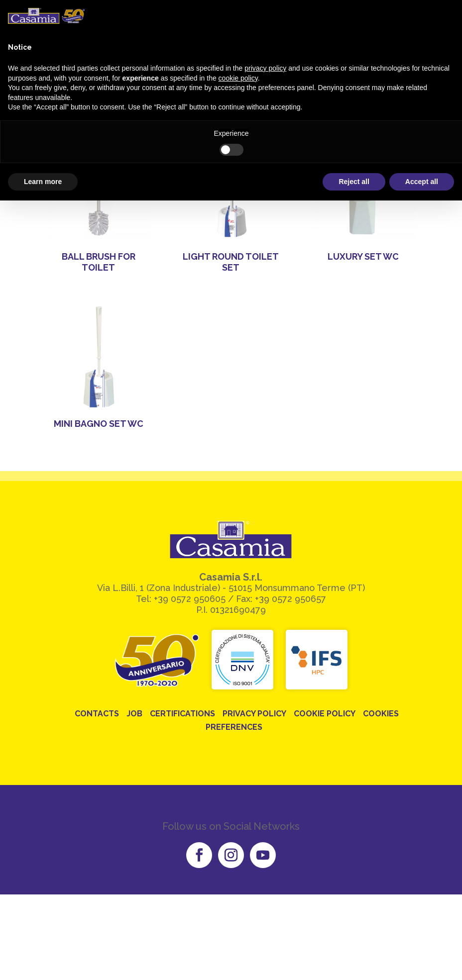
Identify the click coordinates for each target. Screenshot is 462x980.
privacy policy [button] (265, 68)
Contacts (97, 714)
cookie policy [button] (238, 78)
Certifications (182, 714)
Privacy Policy (254, 714)
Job (134, 714)
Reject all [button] (354, 182)
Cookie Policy (325, 714)
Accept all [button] (422, 182)
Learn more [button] (43, 182)
